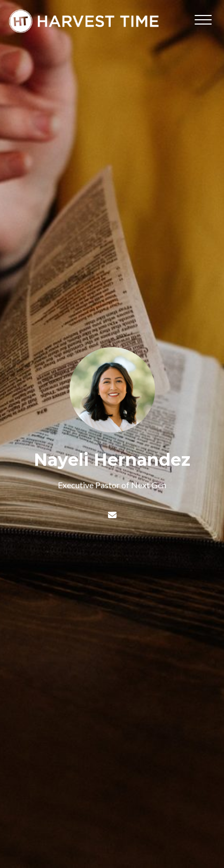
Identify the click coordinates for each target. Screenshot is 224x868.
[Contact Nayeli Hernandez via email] (112, 515)
